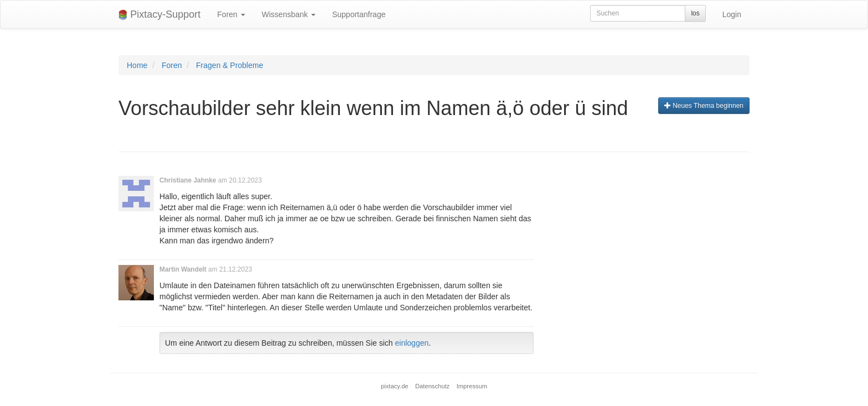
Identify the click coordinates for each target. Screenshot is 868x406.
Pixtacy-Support (159, 15)
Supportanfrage (359, 14)
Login (732, 14)
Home (137, 65)
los (695, 13)
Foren (231, 14)
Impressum (472, 386)
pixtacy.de (395, 386)
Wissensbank (289, 14)
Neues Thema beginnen (704, 106)
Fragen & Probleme (229, 65)
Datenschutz (432, 386)
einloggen (412, 343)
